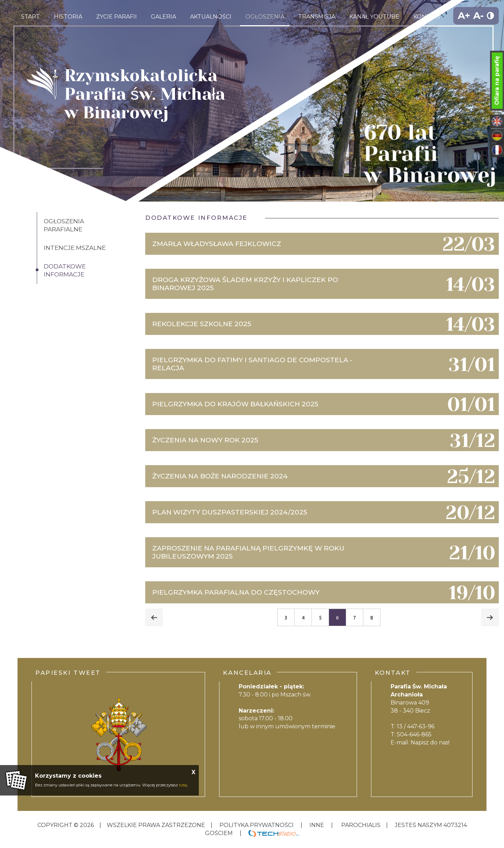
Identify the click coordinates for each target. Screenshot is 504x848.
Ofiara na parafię (497, 80)
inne (317, 825)
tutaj (183, 785)
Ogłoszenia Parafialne (64, 225)
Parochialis (361, 825)
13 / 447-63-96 (416, 726)
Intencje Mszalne (75, 248)
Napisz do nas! (430, 742)
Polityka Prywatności (257, 825)
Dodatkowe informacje (65, 270)
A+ (464, 16)
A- (478, 16)
